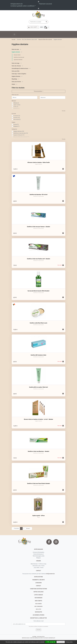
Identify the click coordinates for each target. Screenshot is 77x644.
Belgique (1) (17, 126)
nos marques (39, 598)
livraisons (38, 583)
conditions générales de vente (36, 638)
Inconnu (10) (17, 118)
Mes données (39, 604)
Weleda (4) (16, 103)
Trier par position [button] (38, 91)
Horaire (38, 561)
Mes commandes (38, 606)
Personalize (61, 642)
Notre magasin (38, 549)
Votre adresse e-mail (38, 621)
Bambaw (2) (17, 109)
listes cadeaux (39, 595)
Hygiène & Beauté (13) (19, 135)
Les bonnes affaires (38, 615)
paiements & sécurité (38, 580)
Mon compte (39, 601)
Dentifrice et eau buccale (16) (21, 133)
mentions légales (26, 638)
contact (38, 571)
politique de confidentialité (49, 638)
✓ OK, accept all (50, 642)
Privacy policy (69, 642)
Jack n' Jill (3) (17, 105)
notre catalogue (38, 592)
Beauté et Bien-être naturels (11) (21, 137)
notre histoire (39, 577)
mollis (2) (16, 107)
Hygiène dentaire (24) (19, 131)
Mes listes (38, 609)
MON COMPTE (33, 27)
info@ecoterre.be (50, 574)
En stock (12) (17, 116)
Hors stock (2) (17, 119)
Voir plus (64, 111)
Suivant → (29, 528)
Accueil (14, 40)
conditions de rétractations (38, 589)
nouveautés (38, 612)
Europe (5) (16, 124)
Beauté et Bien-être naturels (45, 40)
